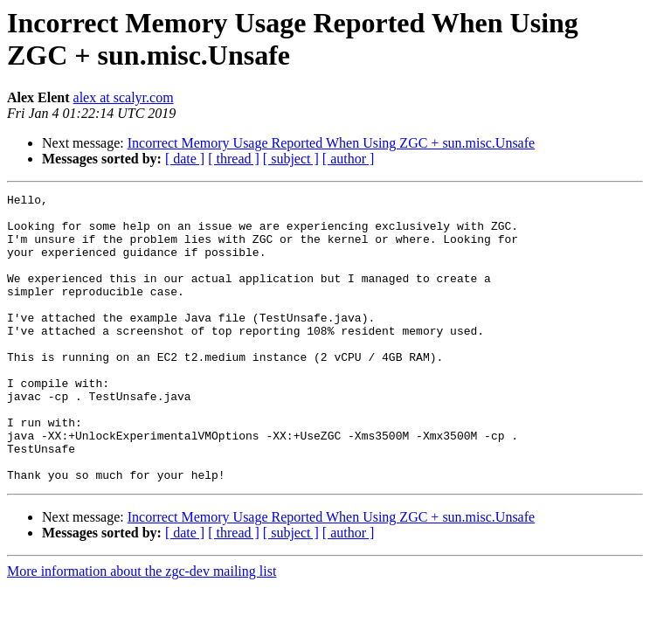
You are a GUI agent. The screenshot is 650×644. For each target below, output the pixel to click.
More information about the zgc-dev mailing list (142, 629)
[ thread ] (234, 159)
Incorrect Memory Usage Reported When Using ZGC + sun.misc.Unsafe (331, 143)
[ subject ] (291, 159)
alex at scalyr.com (124, 97)
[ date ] (185, 159)
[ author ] (349, 159)
